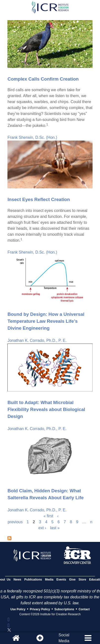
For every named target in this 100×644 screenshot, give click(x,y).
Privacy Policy (40, 609)
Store (83, 580)
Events (61, 580)
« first (48, 516)
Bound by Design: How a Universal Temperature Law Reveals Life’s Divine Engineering (46, 321)
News (17, 580)
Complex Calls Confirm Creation (43, 79)
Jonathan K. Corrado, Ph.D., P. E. (37, 340)
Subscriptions (64, 609)
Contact (84, 609)
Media (49, 580)
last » (55, 528)
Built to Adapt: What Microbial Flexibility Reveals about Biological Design (46, 409)
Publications (33, 580)
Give (72, 580)
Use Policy (18, 609)
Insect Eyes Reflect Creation (39, 199)
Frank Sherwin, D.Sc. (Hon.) (32, 137)
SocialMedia (64, 638)
